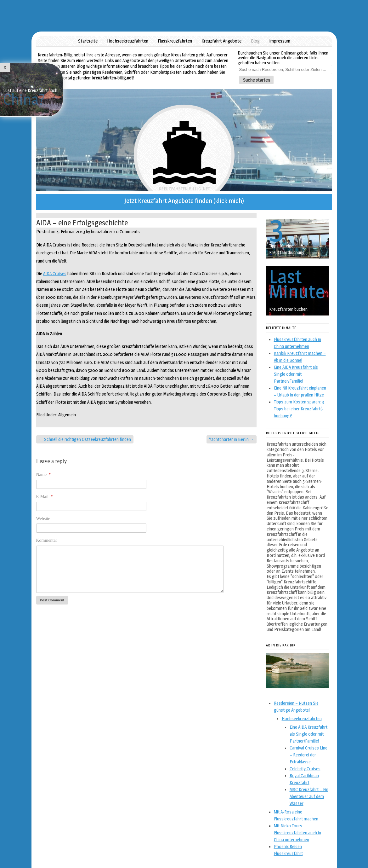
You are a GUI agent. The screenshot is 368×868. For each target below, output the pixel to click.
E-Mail (45, 497)
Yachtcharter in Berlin (232, 439)
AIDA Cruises (55, 273)
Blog (255, 41)
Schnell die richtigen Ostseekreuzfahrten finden (85, 439)
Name (44, 475)
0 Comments (128, 231)
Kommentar (47, 540)
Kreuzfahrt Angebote (221, 41)
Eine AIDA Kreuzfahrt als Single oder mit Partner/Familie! (296, 374)
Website (43, 519)
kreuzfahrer (102, 231)
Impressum (280, 41)
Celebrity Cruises (305, 769)
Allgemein (67, 415)
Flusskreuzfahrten (175, 41)
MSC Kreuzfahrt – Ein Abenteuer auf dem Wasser (309, 796)
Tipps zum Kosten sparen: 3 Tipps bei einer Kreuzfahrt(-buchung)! (299, 409)
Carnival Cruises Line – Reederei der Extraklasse (309, 755)
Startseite (88, 41)
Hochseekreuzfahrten (128, 41)
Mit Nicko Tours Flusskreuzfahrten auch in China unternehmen (297, 833)
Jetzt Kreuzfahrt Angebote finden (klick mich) (184, 201)
